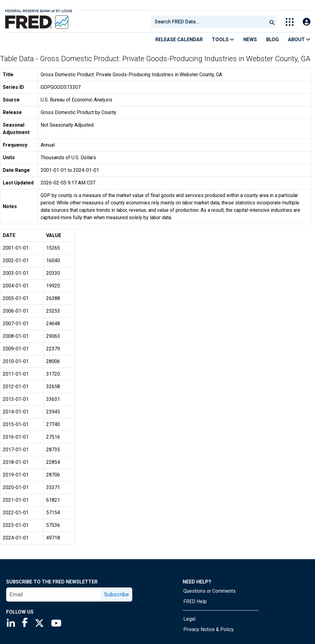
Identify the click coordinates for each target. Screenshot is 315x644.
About (299, 40)
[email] (54, 595)
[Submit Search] (272, 22)
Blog (272, 40)
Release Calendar (179, 40)
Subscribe (116, 594)
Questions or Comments (209, 591)
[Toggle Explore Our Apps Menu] (290, 22)
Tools (223, 40)
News (250, 40)
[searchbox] (210, 22)
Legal (189, 619)
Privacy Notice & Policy (209, 629)
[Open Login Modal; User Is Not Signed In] (307, 22)
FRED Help (195, 601)
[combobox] (209, 22)
